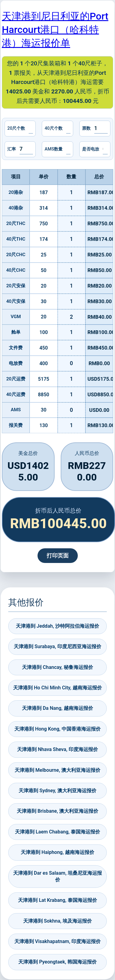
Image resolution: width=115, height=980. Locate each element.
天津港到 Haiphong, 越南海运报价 (58, 852)
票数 (86, 128)
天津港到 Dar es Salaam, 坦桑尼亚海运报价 (58, 876)
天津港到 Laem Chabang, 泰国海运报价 (58, 832)
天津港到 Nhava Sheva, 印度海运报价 (58, 749)
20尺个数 (16, 128)
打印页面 (58, 556)
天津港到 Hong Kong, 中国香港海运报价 (58, 729)
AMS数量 (54, 149)
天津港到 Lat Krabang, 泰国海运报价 (57, 900)
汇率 (12, 149)
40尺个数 (53, 128)
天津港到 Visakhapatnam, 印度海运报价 (58, 941)
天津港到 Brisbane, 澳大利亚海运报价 (58, 811)
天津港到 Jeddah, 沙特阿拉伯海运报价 (58, 626)
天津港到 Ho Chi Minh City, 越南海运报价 (57, 688)
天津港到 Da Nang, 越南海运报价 (58, 708)
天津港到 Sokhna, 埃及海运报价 (58, 921)
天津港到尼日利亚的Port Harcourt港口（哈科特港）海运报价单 (55, 30)
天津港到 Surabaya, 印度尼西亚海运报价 (57, 646)
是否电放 (91, 149)
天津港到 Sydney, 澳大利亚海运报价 (58, 791)
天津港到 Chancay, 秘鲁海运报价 (57, 667)
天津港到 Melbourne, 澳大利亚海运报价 (58, 770)
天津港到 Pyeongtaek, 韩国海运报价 (58, 962)
